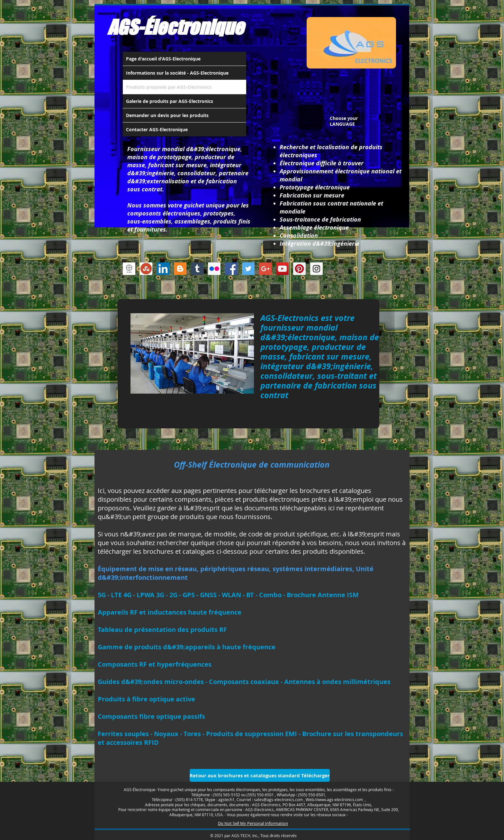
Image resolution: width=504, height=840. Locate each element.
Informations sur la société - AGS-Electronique (177, 73)
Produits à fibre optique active (146, 699)
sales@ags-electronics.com (278, 799)
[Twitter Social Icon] (248, 269)
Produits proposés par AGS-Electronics (169, 87)
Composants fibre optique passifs (151, 716)
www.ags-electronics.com (340, 799)
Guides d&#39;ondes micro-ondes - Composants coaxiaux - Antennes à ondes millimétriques (244, 682)
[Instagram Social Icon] (316, 269)
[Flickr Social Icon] (214, 269)
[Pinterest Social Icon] (299, 269)
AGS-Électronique (175, 27)
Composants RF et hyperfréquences (155, 664)
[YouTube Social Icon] (282, 269)
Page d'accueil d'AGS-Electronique (163, 59)
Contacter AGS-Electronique (157, 129)
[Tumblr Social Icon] (197, 269)
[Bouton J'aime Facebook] (366, 270)
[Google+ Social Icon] (265, 269)
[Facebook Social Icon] (231, 269)
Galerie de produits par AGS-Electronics (170, 101)
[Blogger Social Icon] (180, 269)
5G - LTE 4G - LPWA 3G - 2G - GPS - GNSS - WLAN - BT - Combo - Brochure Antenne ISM (228, 595)
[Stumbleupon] (146, 269)
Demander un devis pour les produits (167, 115)
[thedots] (129, 269)
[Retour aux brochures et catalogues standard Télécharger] (260, 775)
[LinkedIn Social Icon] (163, 269)
